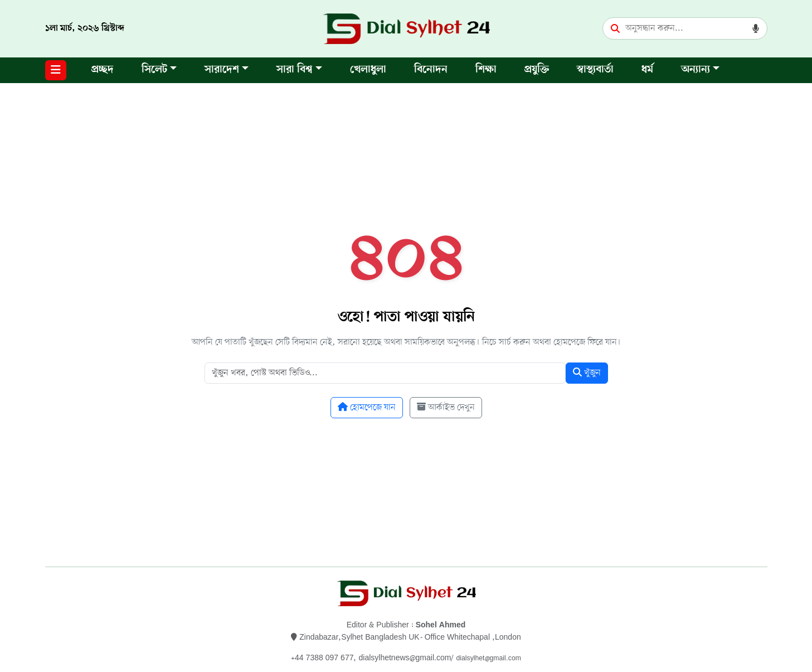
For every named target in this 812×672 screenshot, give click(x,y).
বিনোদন (431, 70)
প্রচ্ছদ (103, 70)
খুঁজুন (587, 373)
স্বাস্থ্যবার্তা (595, 70)
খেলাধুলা (368, 70)
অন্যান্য (696, 70)
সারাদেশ (222, 70)
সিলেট (154, 70)
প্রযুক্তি (537, 70)
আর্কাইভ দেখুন (446, 408)
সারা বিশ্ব (295, 70)
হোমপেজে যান (367, 408)
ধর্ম (647, 70)
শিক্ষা (486, 70)
